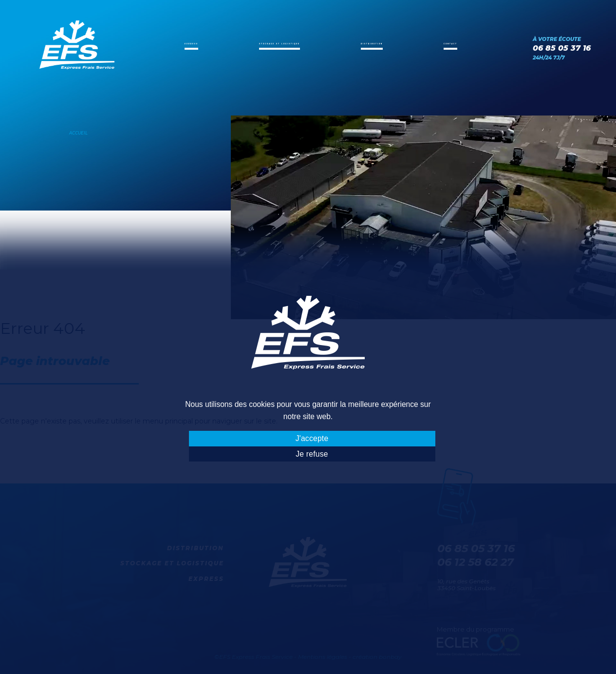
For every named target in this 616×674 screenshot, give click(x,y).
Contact (457, 44)
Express (184, 44)
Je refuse (312, 454)
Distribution (384, 44)
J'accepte (312, 438)
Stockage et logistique (279, 44)
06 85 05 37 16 (562, 48)
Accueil (78, 133)
